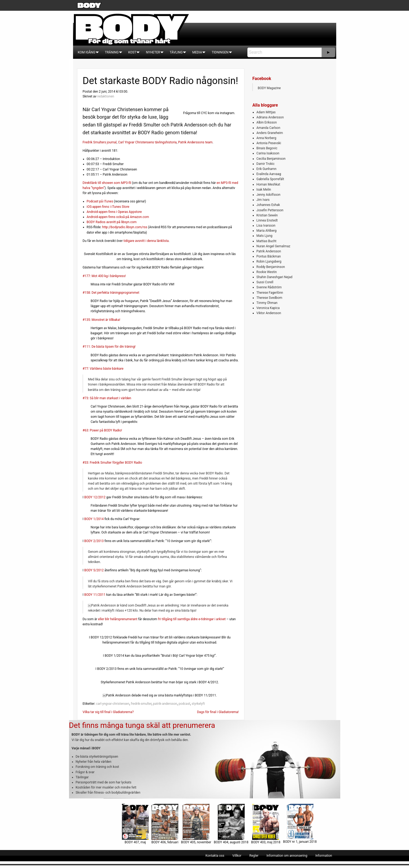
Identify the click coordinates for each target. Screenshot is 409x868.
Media (197, 52)
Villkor (237, 856)
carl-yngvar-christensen (113, 704)
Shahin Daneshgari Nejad (274, 277)
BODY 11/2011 (95, 595)
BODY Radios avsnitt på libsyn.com (112, 222)
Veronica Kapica (268, 308)
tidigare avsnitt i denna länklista (146, 241)
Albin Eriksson (267, 122)
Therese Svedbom (269, 298)
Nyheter (153, 52)
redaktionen (106, 96)
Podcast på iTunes (100, 201)
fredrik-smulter (141, 704)
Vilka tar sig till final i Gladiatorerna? (108, 712)
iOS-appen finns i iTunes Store (108, 207)
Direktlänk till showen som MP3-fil (107, 183)
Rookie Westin (267, 272)
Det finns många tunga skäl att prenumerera (142, 725)
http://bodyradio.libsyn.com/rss (125, 227)
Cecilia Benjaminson (271, 159)
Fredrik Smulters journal (100, 142)
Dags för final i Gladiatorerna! (218, 712)
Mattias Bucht (266, 241)
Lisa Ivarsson (266, 226)
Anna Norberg (266, 138)
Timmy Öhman (267, 303)
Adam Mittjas (266, 112)
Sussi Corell (265, 282)
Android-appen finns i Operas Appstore (114, 212)
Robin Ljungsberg (269, 262)
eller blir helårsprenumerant (118, 619)
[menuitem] (87, 52)
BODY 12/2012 (95, 497)
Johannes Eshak (268, 205)
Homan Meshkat (268, 184)
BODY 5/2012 (94, 570)
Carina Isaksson (268, 153)
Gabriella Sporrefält (270, 179)
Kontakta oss (215, 856)
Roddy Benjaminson (271, 267)
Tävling (176, 52)
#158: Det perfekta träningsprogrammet (111, 293)
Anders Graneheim (270, 133)
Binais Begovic (267, 148)
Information (324, 856)
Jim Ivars (263, 200)
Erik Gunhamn (267, 169)
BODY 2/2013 (94, 541)
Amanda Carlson (268, 128)
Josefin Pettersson (270, 210)
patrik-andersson (165, 704)
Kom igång (87, 52)
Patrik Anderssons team (195, 142)
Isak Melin (264, 190)
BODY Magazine (269, 88)
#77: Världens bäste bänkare (103, 369)
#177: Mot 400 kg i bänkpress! (104, 276)
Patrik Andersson (269, 251)
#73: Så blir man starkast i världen (107, 398)
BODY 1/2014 (94, 519)
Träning (112, 52)
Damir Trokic (265, 164)
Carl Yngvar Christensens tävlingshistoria (147, 142)
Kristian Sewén (267, 215)
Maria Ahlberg (267, 231)
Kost (132, 52)
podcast (184, 704)
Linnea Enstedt (267, 220)
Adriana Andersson (270, 117)
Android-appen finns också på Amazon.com (118, 217)
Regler (254, 856)
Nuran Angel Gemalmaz (273, 246)
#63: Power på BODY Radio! (102, 430)
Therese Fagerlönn (270, 293)
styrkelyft (198, 704)
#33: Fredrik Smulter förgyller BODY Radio (113, 463)
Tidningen (220, 52)
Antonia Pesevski (269, 143)
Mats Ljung (264, 236)
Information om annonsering (287, 856)
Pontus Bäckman (269, 256)
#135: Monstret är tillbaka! (102, 320)
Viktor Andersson (269, 313)
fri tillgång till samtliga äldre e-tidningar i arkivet (192, 619)
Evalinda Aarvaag (269, 174)
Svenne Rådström (269, 287)
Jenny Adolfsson (268, 195)
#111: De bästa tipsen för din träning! (109, 347)
